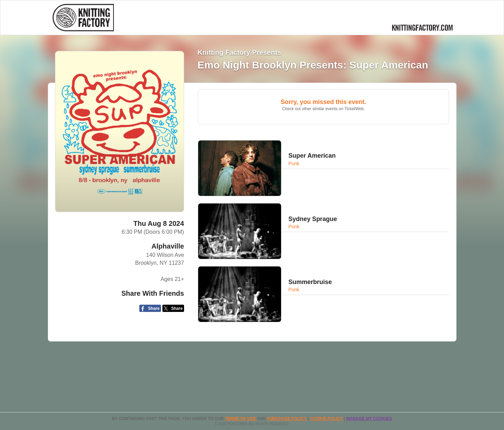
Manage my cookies (369, 419)
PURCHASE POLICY (287, 419)
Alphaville (168, 246)
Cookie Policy (327, 419)
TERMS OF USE (241, 419)
